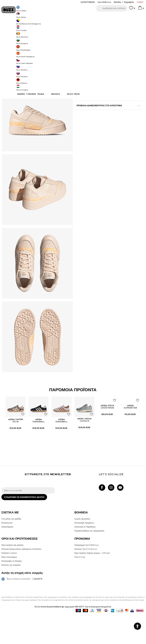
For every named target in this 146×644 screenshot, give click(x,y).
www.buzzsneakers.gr (52, 636)
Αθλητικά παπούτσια (47, 23)
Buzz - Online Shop (10, 23)
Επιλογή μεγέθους (82, 47)
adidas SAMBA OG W (15, 447)
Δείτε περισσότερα (98, 16)
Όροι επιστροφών (9, 587)
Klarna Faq (80, 587)
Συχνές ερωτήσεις (82, 548)
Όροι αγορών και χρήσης (12, 575)
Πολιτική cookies (9, 583)
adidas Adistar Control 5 (84, 446)
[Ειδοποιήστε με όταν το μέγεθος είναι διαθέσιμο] (78, 52)
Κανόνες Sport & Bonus (86, 579)
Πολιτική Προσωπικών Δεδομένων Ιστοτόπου (21, 579)
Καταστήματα (7, 556)
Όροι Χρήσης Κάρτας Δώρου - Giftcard (92, 583)
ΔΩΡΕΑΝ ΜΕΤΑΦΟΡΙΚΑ (50, 16)
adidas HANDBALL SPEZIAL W (38, 448)
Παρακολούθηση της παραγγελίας (89, 560)
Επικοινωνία (7, 552)
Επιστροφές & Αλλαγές (12, 591)
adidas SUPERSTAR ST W (131, 434)
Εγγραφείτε (129, 2)
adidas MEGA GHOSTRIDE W (108, 433)
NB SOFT (79, 636)
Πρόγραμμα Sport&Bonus (87, 575)
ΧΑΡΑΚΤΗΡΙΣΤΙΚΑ (107, 111)
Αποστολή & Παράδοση (85, 556)
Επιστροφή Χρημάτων (84, 552)
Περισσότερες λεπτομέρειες (94, 102)
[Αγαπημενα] (132, 9)
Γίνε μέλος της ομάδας (11, 548)
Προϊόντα (23, 23)
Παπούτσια (33, 23)
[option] (73, 16)
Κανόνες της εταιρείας (11, 595)
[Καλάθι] (141, 9)
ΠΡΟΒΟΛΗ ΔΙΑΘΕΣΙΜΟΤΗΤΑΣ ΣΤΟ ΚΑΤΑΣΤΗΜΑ (107, 120)
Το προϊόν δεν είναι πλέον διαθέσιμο (105, 81)
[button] (112, 8)
